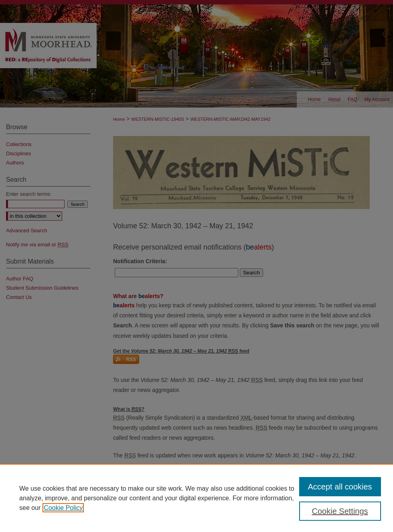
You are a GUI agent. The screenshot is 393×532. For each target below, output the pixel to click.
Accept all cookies (340, 487)
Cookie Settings (340, 511)
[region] (196, 498)
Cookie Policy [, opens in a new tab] (63, 508)
